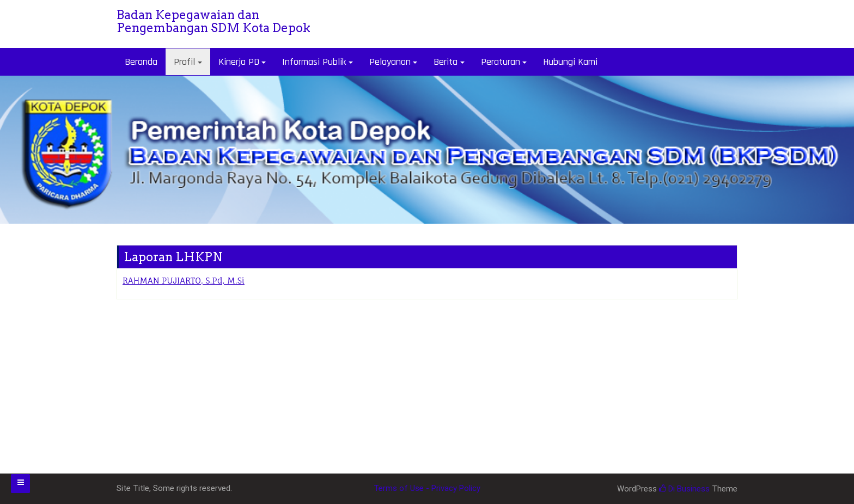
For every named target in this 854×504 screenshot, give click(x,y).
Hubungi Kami (570, 62)
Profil (184, 62)
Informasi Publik (314, 62)
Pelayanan (390, 62)
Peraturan (501, 62)
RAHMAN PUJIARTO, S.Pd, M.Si (184, 281)
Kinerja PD (239, 62)
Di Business (684, 489)
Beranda (141, 62)
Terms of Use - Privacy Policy (427, 488)
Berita (446, 62)
